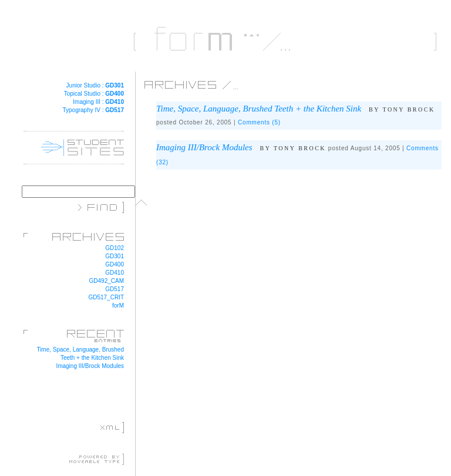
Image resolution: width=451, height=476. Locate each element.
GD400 (115, 264)
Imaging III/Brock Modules (90, 366)
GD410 (115, 273)
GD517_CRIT (106, 297)
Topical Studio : (94, 94)
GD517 (115, 289)
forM (118, 305)
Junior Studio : (95, 85)
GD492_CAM (107, 281)
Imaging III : (98, 102)
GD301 (115, 256)
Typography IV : (93, 110)
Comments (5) (259, 122)
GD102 (115, 248)
